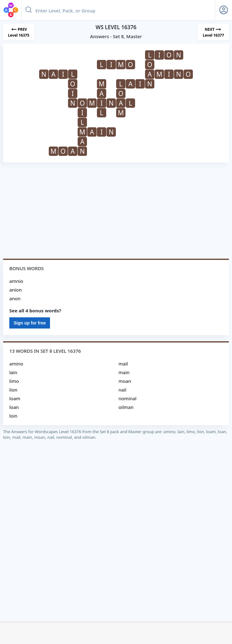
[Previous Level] (19, 32)
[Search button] (29, 10)
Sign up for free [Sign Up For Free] (30, 323)
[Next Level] (213, 32)
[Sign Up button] (224, 10)
